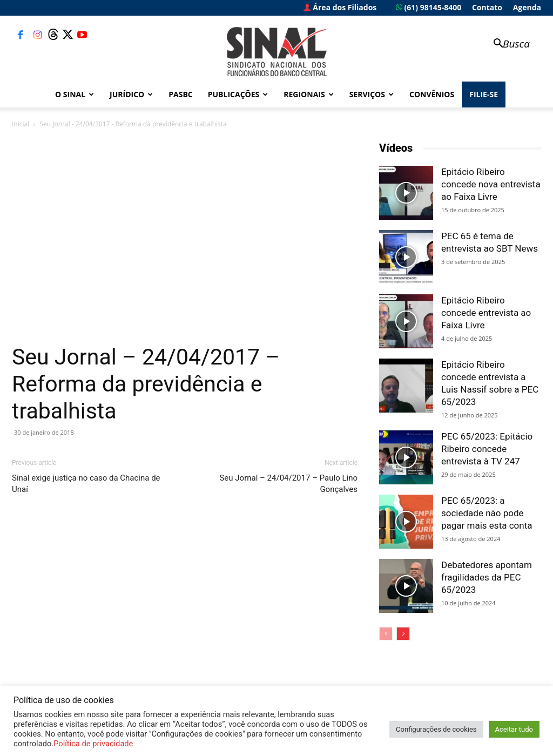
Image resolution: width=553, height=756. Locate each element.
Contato (487, 7)
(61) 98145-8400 (429, 7)
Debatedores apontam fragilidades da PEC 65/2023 (487, 577)
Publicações (238, 94)
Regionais (308, 94)
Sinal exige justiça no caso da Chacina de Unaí (86, 484)
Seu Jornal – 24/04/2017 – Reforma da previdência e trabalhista (146, 384)
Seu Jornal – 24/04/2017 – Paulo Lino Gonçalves (288, 484)
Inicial (21, 124)
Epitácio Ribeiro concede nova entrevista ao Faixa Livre (491, 184)
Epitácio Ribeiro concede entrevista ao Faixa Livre (486, 313)
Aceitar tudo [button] (514, 729)
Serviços (372, 94)
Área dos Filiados (340, 7)
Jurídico (131, 94)
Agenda (527, 7)
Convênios (432, 94)
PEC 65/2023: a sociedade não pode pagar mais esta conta (487, 513)
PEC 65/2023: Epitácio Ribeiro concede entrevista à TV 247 (487, 449)
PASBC (181, 94)
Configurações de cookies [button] (436, 729)
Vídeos (396, 148)
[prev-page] (386, 634)
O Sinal (75, 94)
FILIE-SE (484, 94)
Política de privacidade (93, 744)
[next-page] (403, 634)
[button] (507, 45)
